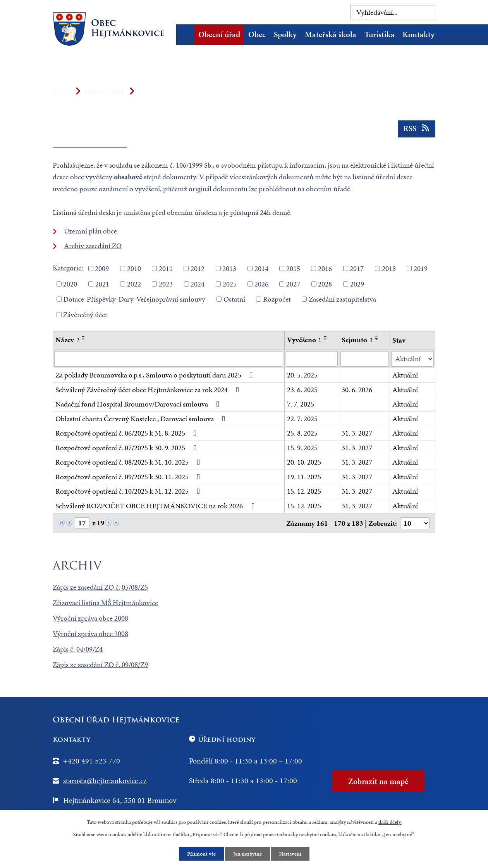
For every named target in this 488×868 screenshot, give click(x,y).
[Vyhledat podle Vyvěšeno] (312, 359)
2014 (261, 268)
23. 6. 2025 (302, 390)
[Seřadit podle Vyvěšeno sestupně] (326, 339)
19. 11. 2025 (304, 477)
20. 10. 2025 (304, 462)
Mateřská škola (331, 34)
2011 (166, 268)
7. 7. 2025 (301, 404)
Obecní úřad (219, 34)
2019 (421, 268)
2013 (229, 268)
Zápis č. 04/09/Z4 (78, 649)
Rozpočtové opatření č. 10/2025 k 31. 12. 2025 (129, 491)
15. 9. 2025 (302, 448)
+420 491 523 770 (92, 761)
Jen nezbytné (247, 854)
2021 (102, 284)
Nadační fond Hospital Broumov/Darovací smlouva (139, 404)
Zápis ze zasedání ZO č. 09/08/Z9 (100, 665)
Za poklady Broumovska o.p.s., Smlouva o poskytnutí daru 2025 (156, 375)
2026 (261, 284)
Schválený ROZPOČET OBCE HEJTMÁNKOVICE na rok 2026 (156, 506)
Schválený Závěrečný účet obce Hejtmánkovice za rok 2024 (149, 390)
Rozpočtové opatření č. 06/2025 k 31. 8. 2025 (127, 433)
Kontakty (418, 34)
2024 (198, 284)
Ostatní (234, 299)
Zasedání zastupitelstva (342, 299)
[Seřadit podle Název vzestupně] (84, 336)
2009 (102, 268)
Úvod (188, 35)
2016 (325, 268)
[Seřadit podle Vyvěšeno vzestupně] (326, 336)
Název (67, 340)
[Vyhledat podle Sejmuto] (364, 359)
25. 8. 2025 (302, 433)
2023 (166, 284)
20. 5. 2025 (302, 375)
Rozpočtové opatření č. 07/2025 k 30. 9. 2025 (127, 448)
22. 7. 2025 (302, 419)
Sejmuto (357, 340)
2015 (293, 268)
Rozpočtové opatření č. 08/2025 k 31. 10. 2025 (129, 462)
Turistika (380, 34)
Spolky (285, 34)
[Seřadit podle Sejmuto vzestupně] (377, 336)
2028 (325, 284)
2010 (134, 268)
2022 (134, 284)
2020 (70, 284)
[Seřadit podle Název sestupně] (84, 339)
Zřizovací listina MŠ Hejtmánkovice (105, 603)
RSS (417, 129)
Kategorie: (68, 268)
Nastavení (290, 854)
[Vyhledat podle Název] (169, 359)
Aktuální (405, 375)
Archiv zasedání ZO (93, 246)
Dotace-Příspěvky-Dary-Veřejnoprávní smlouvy (134, 299)
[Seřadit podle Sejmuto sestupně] (377, 339)
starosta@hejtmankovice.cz (105, 781)
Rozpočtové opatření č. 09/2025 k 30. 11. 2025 (129, 477)
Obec (257, 34)
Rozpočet (277, 299)
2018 (389, 268)
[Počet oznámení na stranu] (415, 523)
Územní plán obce (90, 231)
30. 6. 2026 (357, 390)
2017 (357, 268)
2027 (293, 284)
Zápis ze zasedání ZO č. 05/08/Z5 (100, 587)
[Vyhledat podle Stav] (412, 359)
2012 (198, 268)
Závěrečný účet (85, 314)
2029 (357, 284)
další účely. (390, 822)
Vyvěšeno (304, 340)
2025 (230, 284)
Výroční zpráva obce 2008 (90, 618)
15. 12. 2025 (304, 491)
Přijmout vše (201, 854)
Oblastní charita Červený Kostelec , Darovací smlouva (142, 419)
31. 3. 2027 (357, 433)
